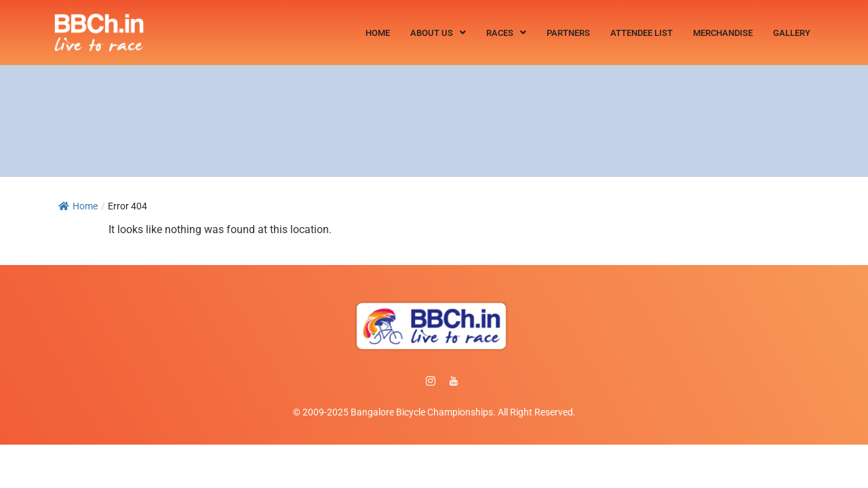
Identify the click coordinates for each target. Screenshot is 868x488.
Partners (568, 33)
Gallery (792, 33)
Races (506, 33)
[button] (438, 33)
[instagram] (431, 382)
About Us (438, 33)
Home (378, 33)
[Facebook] (408, 382)
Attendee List (642, 33)
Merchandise (723, 33)
